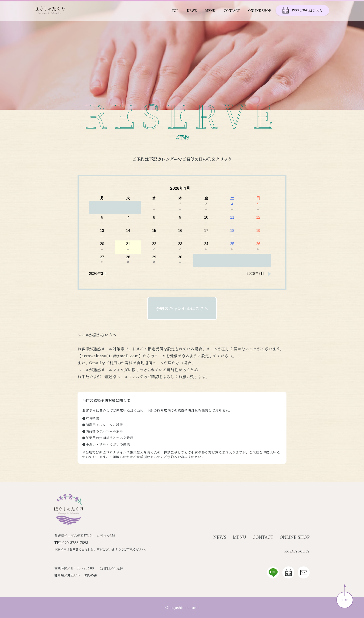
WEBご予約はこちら (302, 11)
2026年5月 (255, 274)
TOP (175, 10)
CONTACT (232, 10)
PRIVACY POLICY (297, 551)
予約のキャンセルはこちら (182, 308)
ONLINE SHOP (260, 10)
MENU (210, 10)
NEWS (192, 10)
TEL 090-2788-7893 (71, 542)
